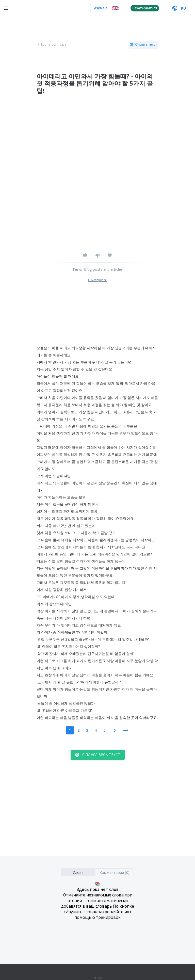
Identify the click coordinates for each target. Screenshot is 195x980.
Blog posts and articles (103, 269)
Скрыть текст (144, 45)
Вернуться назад (52, 45)
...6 (113, 730)
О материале (97, 280)
